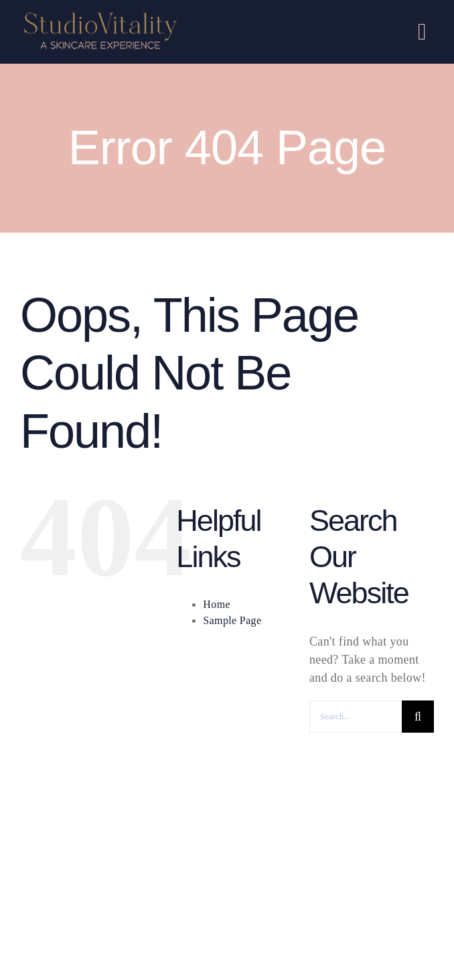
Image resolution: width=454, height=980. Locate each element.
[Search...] (356, 717)
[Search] (418, 717)
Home (217, 604)
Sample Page (232, 620)
